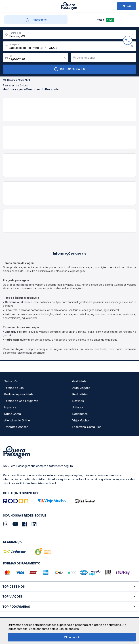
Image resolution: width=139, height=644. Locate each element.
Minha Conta (12, 414)
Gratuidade (79, 381)
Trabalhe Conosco (16, 427)
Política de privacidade (19, 394)
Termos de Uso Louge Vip (21, 401)
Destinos (78, 401)
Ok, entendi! (72, 637)
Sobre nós (11, 381)
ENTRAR (127, 6)
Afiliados (78, 407)
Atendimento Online (17, 420)
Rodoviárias (80, 394)
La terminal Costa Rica (87, 427)
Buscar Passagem (70, 69)
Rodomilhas (80, 414)
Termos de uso (14, 388)
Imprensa (10, 407)
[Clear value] (65, 58)
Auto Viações (81, 388)
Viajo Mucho (80, 420)
